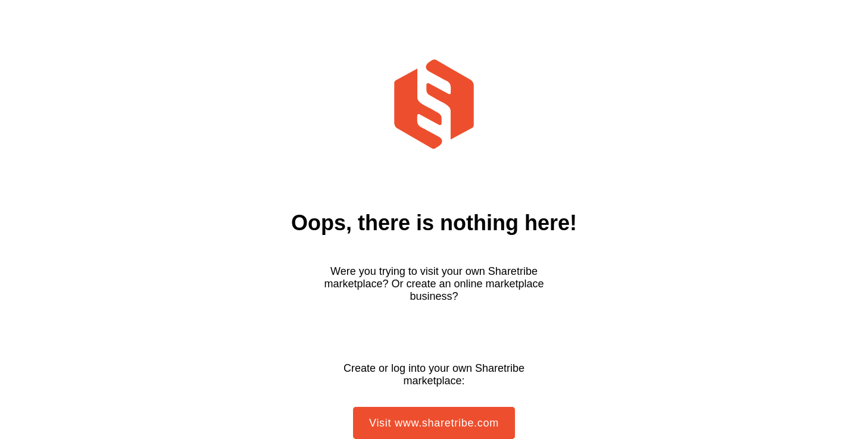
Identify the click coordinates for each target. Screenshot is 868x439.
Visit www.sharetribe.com (434, 423)
